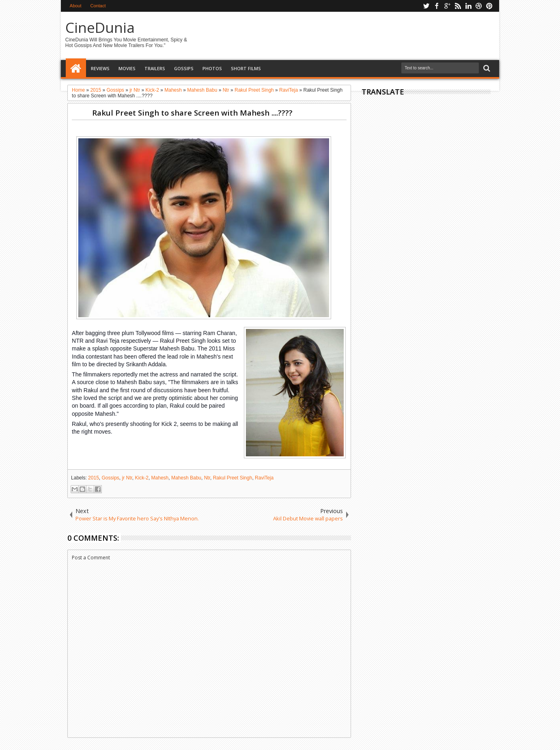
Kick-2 (142, 478)
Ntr (207, 478)
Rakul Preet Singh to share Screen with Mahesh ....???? (192, 113)
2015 (94, 478)
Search (486, 68)
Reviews (100, 68)
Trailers (155, 68)
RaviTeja (264, 478)
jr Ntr (127, 478)
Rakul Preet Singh (233, 478)
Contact (98, 6)
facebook (437, 6)
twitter (426, 6)
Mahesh (160, 478)
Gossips (184, 68)
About (76, 6)
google (447, 6)
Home (76, 69)
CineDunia (100, 27)
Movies (127, 68)
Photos (212, 68)
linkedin (468, 6)
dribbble (479, 6)
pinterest (489, 6)
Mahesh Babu (186, 478)
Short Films (246, 68)
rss (458, 6)
